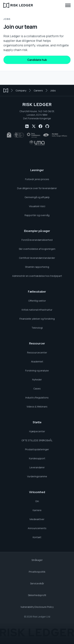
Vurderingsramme (37, 476)
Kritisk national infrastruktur (37, 310)
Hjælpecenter (37, 431)
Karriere (37, 510)
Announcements (37, 528)
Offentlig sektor (37, 301)
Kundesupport (37, 458)
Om (37, 501)
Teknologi (37, 328)
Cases (37, 389)
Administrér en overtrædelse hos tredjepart (37, 276)
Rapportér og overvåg (37, 215)
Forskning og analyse (37, 371)
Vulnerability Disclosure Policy (37, 607)
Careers (38, 90)
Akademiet (37, 362)
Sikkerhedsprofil (37, 595)
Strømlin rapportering (37, 267)
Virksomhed (37, 492)
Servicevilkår (37, 583)
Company (21, 90)
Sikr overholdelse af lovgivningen (37, 249)
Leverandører (37, 467)
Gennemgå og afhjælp (37, 197)
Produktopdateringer (37, 449)
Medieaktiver (37, 519)
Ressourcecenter (37, 353)
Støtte (37, 422)
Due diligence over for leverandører (37, 188)
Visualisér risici (37, 206)
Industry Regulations (37, 398)
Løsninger (37, 170)
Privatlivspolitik (37, 572)
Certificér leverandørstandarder (37, 258)
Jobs (53, 90)
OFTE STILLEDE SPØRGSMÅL (37, 440)
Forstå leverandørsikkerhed (37, 240)
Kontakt (37, 537)
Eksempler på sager (37, 231)
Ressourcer (37, 343)
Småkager (37, 560)
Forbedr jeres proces (37, 179)
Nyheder (37, 380)
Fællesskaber (37, 292)
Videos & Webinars (37, 407)
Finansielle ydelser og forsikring (37, 319)
